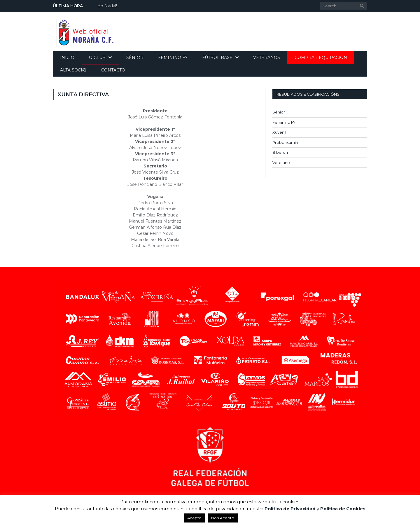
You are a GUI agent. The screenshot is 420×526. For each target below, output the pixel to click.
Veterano (281, 162)
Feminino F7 (173, 57)
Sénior (135, 57)
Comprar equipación (321, 57)
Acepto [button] (194, 518)
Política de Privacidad (290, 509)
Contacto (113, 70)
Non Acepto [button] (223, 518)
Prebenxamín (285, 142)
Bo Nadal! (107, 6)
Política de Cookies (343, 509)
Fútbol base (217, 57)
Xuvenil (279, 132)
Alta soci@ (73, 70)
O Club (97, 57)
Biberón (280, 152)
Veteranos (267, 57)
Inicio (67, 57)
